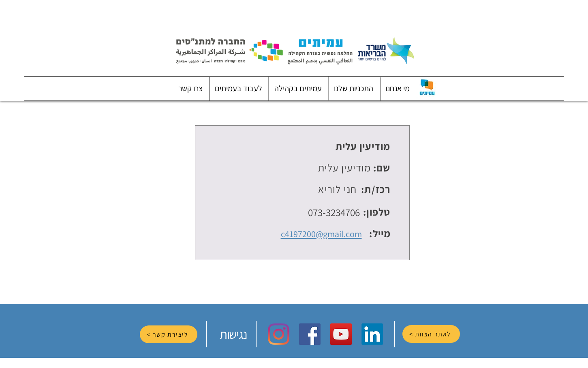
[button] (398, 88)
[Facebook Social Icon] (310, 334)
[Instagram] (279, 334)
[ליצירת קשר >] (169, 334)
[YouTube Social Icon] (341, 334)
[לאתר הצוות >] (431, 334)
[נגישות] (234, 334)
